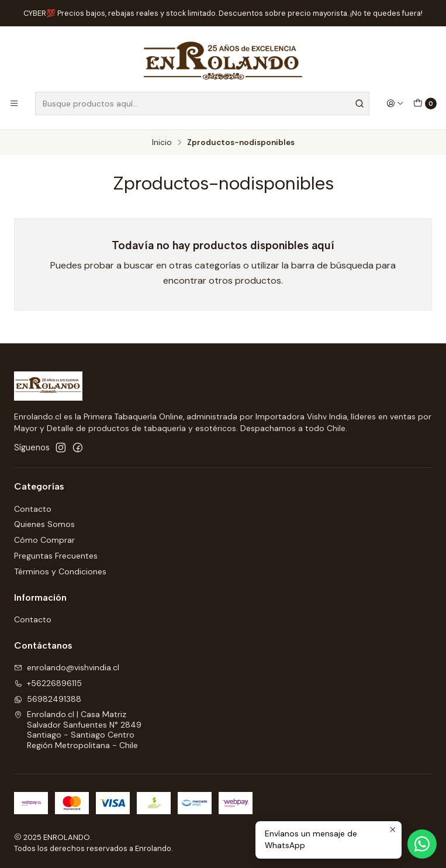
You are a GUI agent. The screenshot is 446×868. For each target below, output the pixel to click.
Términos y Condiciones (60, 571)
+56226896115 (48, 683)
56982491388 (48, 699)
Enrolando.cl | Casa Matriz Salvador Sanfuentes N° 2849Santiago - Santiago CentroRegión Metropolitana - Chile (78, 730)
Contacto (33, 509)
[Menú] (14, 104)
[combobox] (202, 104)
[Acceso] (395, 104)
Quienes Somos (44, 524)
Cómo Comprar (44, 540)
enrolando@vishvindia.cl (67, 667)
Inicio (162, 143)
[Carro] (425, 104)
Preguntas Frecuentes (56, 556)
